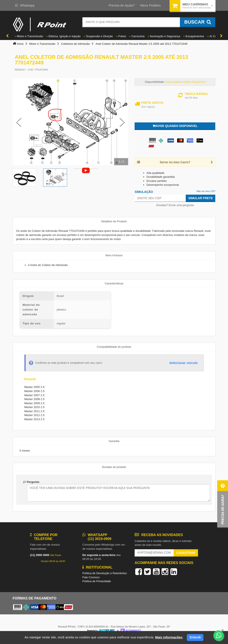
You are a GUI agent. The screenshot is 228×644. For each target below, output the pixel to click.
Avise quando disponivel (175, 126)
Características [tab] (114, 283)
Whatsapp (25, 5)
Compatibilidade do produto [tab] (114, 347)
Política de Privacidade (97, 581)
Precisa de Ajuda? (122, 5)
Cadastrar (186, 553)
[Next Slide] (122, 122)
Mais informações (169, 637)
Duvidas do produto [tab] (114, 467)
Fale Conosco (91, 577)
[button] (223, 504)
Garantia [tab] (114, 441)
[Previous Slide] (19, 122)
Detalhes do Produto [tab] (114, 221)
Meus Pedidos (150, 5)
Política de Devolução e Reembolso (105, 573)
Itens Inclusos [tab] (114, 255)
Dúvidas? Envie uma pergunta (175, 205)
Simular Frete (201, 198)
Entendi (195, 637)
